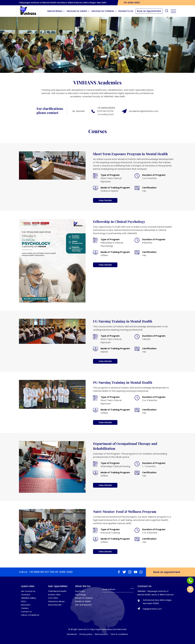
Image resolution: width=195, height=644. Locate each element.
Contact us (26, 612)
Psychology (81, 595)
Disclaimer (72, 634)
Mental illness (56, 11)
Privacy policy (86, 634)
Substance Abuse (56, 601)
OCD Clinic (53, 598)
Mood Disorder (55, 605)
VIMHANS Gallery (29, 598)
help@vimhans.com (152, 609)
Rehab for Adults (83, 601)
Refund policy (101, 634)
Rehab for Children (84, 598)
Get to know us (28, 591)
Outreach (26, 595)
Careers (25, 608)
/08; (52, 572)
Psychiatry (80, 591)
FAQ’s (24, 601)
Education (26, 605)
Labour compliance (30, 615)
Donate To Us (126, 11)
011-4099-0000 (131, 3)
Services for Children (104, 11)
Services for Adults (78, 11)
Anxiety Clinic (54, 595)
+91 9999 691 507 (39, 572)
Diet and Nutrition (83, 605)
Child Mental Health (57, 591)
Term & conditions (119, 634)
